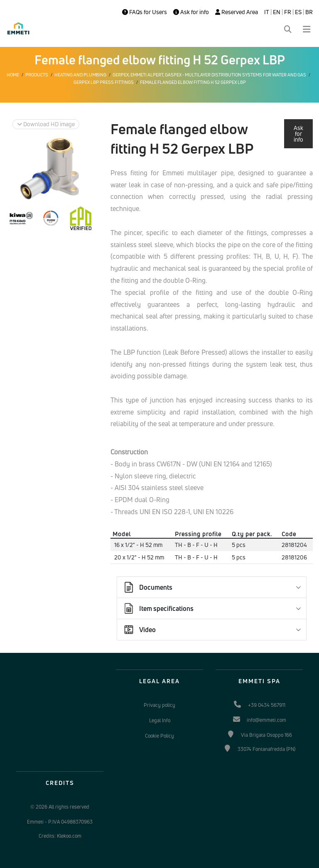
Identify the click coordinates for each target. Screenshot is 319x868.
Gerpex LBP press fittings (104, 82)
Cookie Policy (159, 736)
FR (288, 12)
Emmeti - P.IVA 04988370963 (60, 822)
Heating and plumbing (80, 75)
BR (309, 12)
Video (139, 630)
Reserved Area (237, 12)
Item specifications (158, 608)
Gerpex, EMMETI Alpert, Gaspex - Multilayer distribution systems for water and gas (209, 75)
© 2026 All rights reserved (60, 807)
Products (37, 75)
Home (13, 75)
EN (277, 12)
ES (298, 12)
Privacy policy (159, 705)
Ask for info (191, 12)
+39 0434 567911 (267, 705)
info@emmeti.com (266, 720)
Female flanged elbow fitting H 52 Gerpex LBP (193, 82)
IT (267, 12)
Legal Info (160, 720)
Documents (147, 587)
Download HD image (46, 124)
